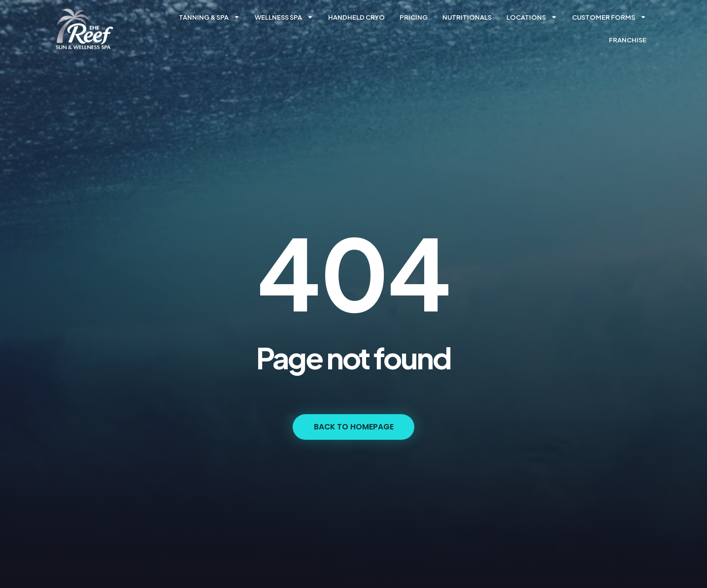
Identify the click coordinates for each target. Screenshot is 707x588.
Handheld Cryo (356, 17)
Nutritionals (467, 17)
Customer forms (609, 17)
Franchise (628, 40)
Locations (532, 17)
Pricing (414, 17)
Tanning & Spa (209, 17)
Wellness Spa (284, 17)
